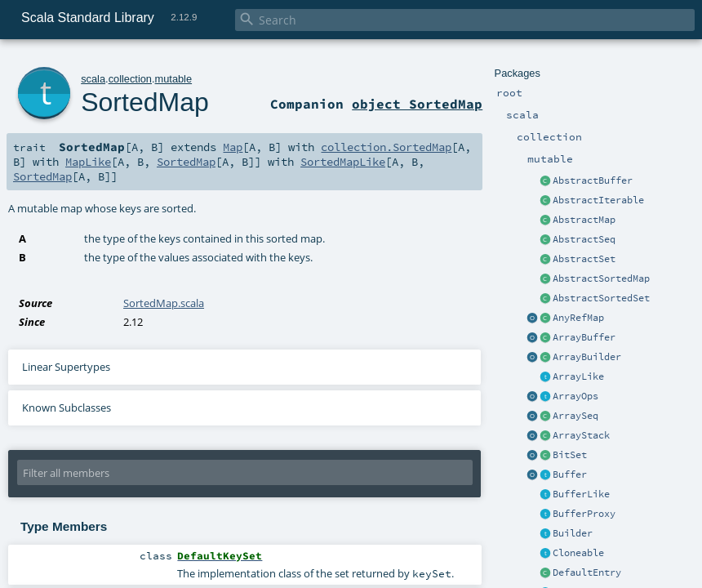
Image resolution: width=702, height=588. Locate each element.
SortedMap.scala (164, 303)
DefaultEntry (587, 572)
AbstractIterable (598, 200)
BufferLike (581, 494)
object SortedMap (417, 104)
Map (233, 147)
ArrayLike (578, 376)
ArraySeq (575, 416)
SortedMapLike (343, 162)
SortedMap (145, 102)
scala (93, 79)
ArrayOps (575, 396)
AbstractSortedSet (601, 298)
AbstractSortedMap (601, 278)
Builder (573, 533)
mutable (174, 79)
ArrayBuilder (587, 357)
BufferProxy (584, 514)
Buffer (570, 474)
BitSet (570, 455)
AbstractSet (584, 259)
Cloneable (578, 553)
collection (130, 79)
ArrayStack (581, 435)
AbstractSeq (584, 239)
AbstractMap (584, 220)
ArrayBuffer (584, 337)
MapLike (88, 162)
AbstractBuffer (593, 180)
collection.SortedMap (386, 147)
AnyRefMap (578, 318)
